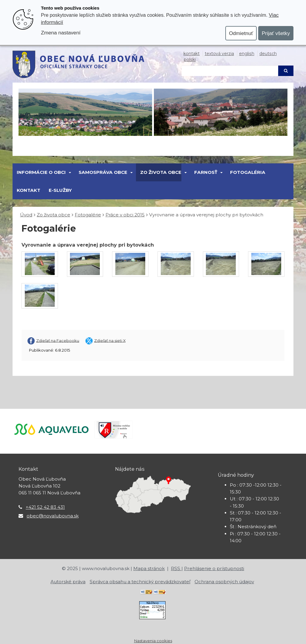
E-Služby (60, 190)
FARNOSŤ (206, 172)
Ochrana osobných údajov (224, 582)
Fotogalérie (88, 215)
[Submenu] (69, 172)
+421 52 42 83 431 (45, 507)
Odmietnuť (241, 33)
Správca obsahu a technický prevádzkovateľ (140, 582)
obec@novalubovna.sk (53, 516)
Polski (190, 60)
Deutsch (268, 54)
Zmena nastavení (61, 33)
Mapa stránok (149, 568)
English (247, 54)
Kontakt (192, 54)
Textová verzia (219, 54)
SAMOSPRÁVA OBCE (103, 172)
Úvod (26, 215)
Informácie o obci (41, 172)
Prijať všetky (276, 33)
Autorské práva (68, 582)
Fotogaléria (248, 172)
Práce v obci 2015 (125, 215)
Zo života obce (161, 172)
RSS (176, 568)
